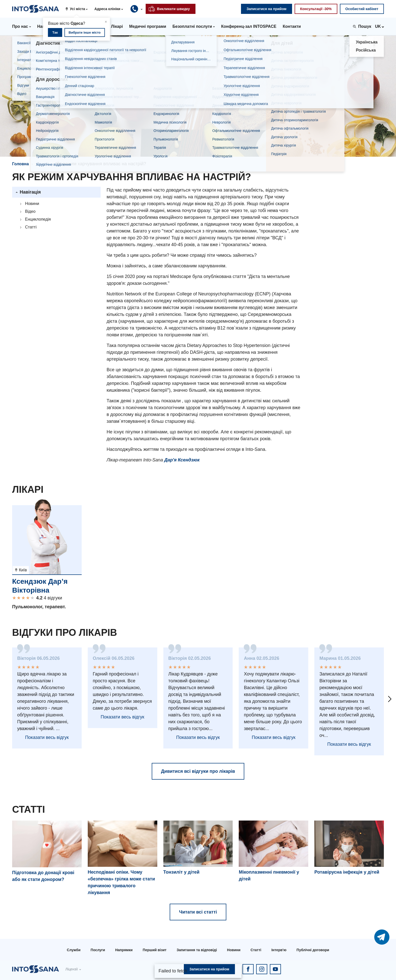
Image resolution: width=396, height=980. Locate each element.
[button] (78, 9)
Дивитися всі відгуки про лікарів (198, 771)
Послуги (98, 950)
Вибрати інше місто (84, 32)
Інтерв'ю (279, 950)
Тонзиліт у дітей (181, 872)
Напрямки (124, 950)
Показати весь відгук (47, 737)
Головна (20, 164)
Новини (32, 204)
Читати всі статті (198, 912)
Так (55, 32)
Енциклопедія (38, 219)
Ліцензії (71, 969)
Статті (42, 164)
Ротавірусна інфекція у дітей (347, 872)
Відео (30, 211)
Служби (74, 950)
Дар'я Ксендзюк (182, 460)
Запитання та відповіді (197, 950)
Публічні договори (313, 950)
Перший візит (155, 950)
